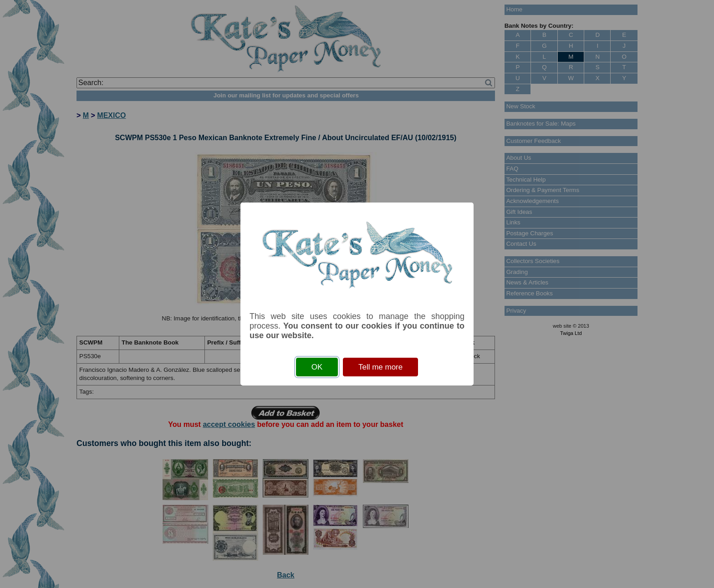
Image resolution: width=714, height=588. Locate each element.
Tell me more (380, 367)
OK (317, 367)
